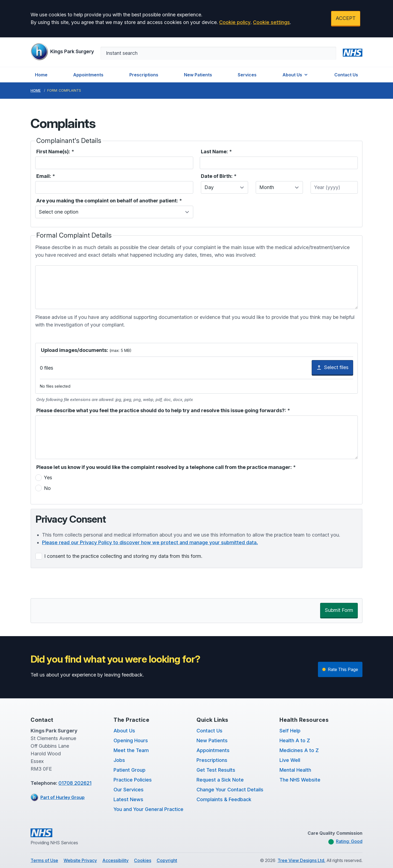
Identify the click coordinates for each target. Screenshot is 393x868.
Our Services (129, 790)
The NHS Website (300, 780)
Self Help (290, 731)
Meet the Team (131, 750)
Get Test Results (216, 770)
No (47, 488)
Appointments (88, 75)
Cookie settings (271, 22)
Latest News (128, 799)
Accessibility (115, 860)
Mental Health (295, 770)
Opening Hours (131, 740)
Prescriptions (144, 75)
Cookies (143, 860)
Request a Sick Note (220, 780)
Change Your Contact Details (230, 790)
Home (41, 75)
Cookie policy (235, 22)
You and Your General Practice (148, 809)
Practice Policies (133, 780)
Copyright (167, 860)
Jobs (119, 760)
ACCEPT (346, 18)
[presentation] (72, 583)
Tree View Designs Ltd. (301, 860)
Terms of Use (44, 860)
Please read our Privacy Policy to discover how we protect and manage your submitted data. (150, 542)
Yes (48, 478)
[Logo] (62, 52)
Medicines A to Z (299, 750)
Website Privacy (80, 860)
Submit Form (339, 610)
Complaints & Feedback (224, 799)
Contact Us (346, 75)
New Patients (198, 75)
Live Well (290, 760)
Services (247, 75)
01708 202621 (75, 783)
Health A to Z (295, 740)
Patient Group (129, 770)
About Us (296, 75)
